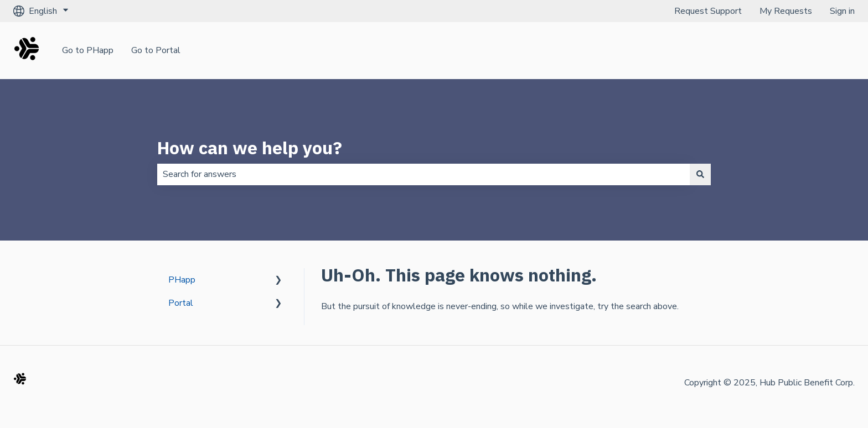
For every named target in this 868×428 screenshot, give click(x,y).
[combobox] (423, 174)
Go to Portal (156, 50)
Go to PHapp (88, 50)
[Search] (700, 174)
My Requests (786, 11)
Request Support (708, 11)
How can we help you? (250, 148)
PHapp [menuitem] (182, 280)
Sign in (842, 11)
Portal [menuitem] (181, 303)
